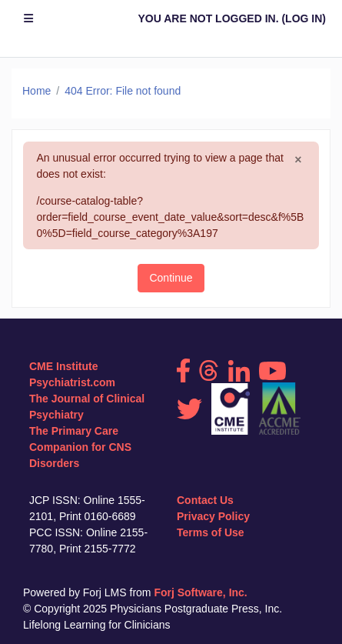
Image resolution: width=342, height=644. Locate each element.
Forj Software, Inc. (200, 592)
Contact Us (205, 500)
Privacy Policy (213, 516)
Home (37, 91)
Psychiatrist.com (72, 382)
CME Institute (63, 366)
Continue (171, 278)
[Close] (298, 160)
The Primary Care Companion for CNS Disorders (80, 447)
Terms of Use (211, 532)
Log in (304, 18)
